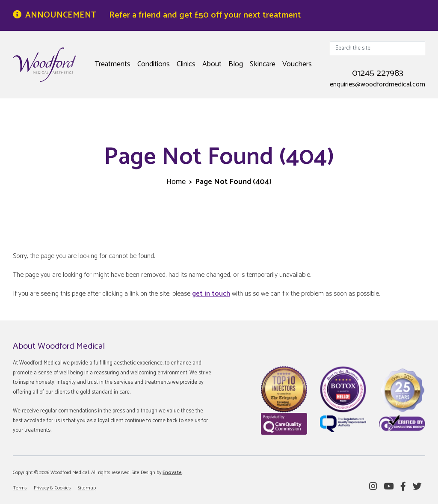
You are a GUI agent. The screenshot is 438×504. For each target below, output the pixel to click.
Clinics (186, 64)
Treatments (112, 64)
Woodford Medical (44, 65)
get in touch (211, 294)
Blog (236, 64)
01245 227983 (378, 73)
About (212, 64)
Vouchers (297, 64)
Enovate (172, 473)
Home (176, 182)
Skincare (263, 64)
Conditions (154, 64)
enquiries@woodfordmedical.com (377, 85)
